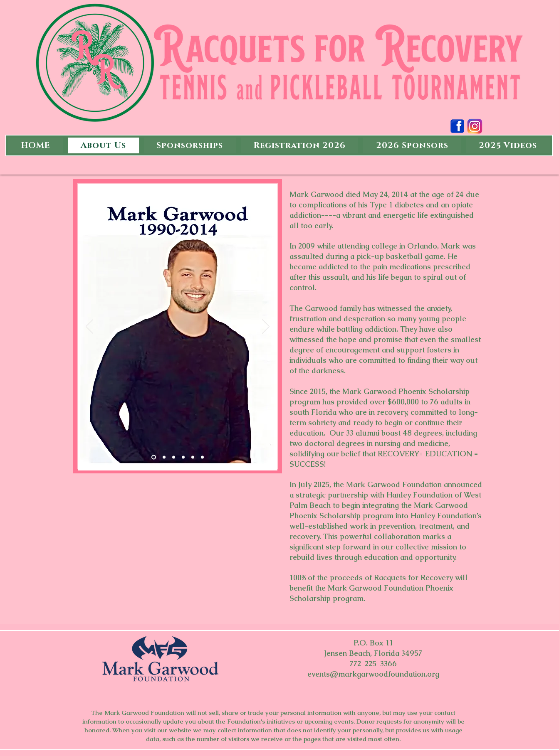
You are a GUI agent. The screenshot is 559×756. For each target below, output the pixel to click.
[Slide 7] (193, 457)
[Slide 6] (154, 457)
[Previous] (89, 327)
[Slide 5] (174, 457)
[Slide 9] (164, 457)
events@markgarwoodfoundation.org (373, 674)
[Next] (266, 327)
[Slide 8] (202, 457)
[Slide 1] (183, 457)
